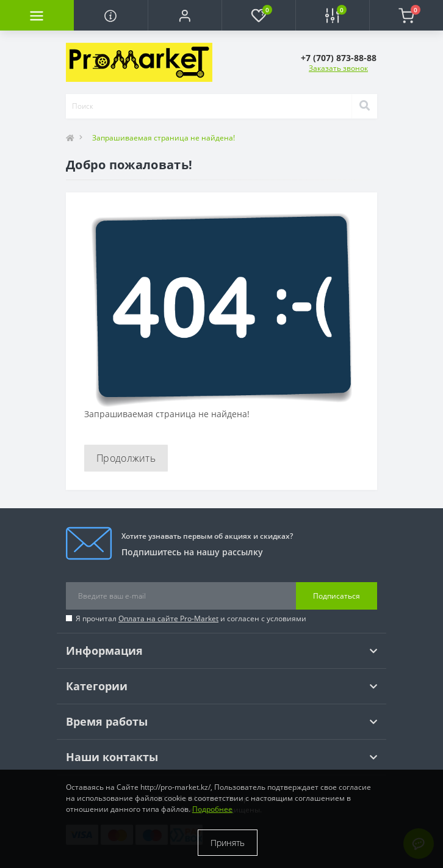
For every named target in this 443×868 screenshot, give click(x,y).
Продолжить (126, 458)
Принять (228, 843)
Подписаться (337, 596)
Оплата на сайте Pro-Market (168, 618)
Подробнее (212, 809)
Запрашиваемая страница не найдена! (164, 138)
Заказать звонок (338, 68)
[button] (185, 15)
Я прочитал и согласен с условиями (191, 618)
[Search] (364, 106)
